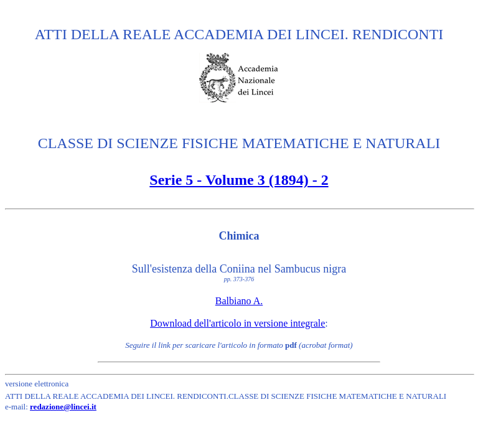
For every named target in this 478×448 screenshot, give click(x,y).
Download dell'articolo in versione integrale (237, 323)
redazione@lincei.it (63, 407)
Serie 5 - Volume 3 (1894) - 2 (239, 180)
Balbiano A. (239, 301)
